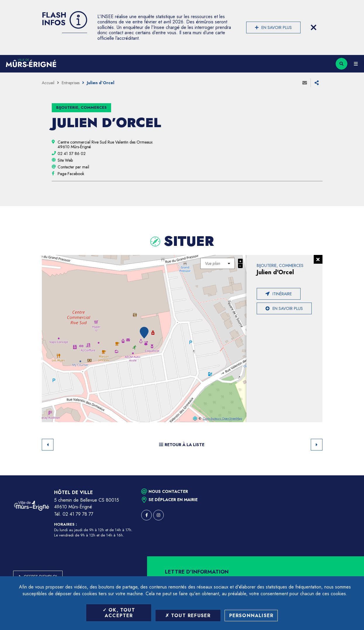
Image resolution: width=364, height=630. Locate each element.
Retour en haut (349, 475)
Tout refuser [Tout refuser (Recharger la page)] (188, 616)
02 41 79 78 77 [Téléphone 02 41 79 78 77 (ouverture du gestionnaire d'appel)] (78, 514)
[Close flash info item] (314, 27)
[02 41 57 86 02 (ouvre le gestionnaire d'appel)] (72, 153)
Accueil (48, 83)
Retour (48, 445)
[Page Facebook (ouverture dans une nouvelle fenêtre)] (71, 174)
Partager (317, 83)
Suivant (317, 445)
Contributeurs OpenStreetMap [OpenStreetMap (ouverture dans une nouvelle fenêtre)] (222, 419)
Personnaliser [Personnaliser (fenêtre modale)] (251, 616)
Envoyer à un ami (305, 83)
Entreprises (71, 83)
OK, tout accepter (119, 613)
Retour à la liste (182, 445)
